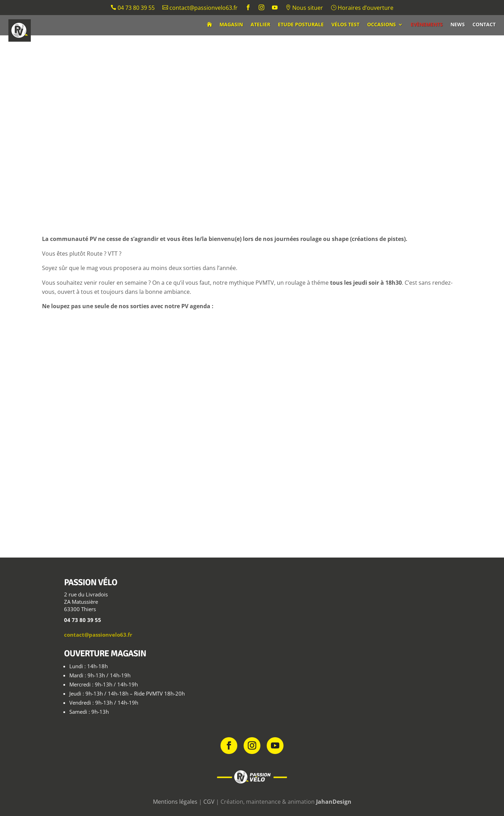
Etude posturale (301, 25)
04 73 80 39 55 (133, 8)
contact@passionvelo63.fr (200, 8)
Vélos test (345, 25)
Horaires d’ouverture (362, 8)
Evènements (427, 25)
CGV (209, 802)
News (458, 25)
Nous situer (304, 8)
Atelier (260, 25)
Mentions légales (175, 802)
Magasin (231, 25)
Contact (484, 25)
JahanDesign (334, 802)
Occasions (381, 25)
